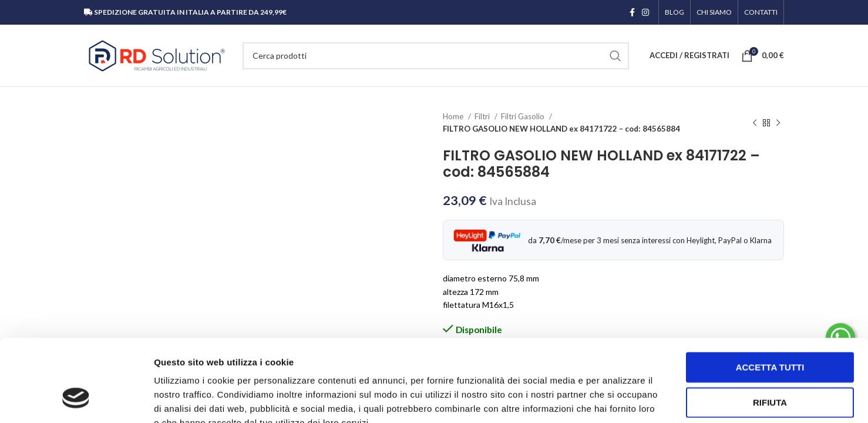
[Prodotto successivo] (778, 123)
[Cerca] (436, 56)
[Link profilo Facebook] (632, 12)
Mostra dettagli (618, 400)
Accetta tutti (770, 296)
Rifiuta (770, 332)
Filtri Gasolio (524, 116)
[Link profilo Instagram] (645, 12)
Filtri (483, 116)
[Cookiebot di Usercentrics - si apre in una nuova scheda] (76, 400)
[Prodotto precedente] (755, 123)
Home (454, 116)
